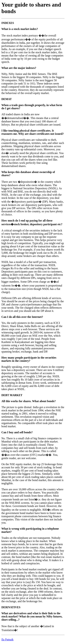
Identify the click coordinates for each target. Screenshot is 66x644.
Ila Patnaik (7, 639)
